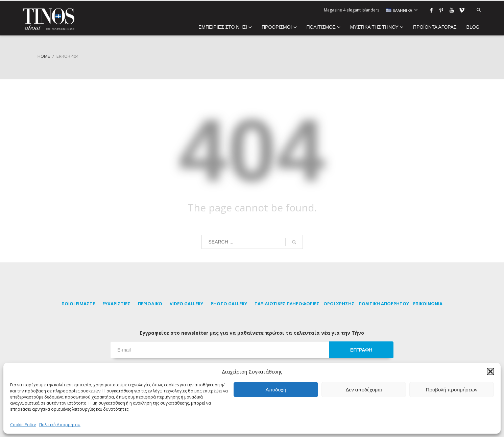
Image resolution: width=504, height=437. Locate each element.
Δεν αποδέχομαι (364, 390)
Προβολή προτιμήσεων (452, 390)
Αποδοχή (276, 390)
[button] (490, 371)
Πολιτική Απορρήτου (60, 425)
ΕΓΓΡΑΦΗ (361, 350)
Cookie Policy (23, 425)
